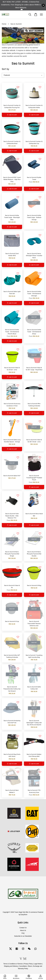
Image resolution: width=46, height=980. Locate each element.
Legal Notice (38, 964)
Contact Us (23, 928)
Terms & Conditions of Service (13, 964)
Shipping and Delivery (11, 966)
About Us (23, 930)
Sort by (5, 69)
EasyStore (24, 915)
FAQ (23, 933)
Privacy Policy (28, 964)
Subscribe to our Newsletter (23, 936)
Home (4, 24)
